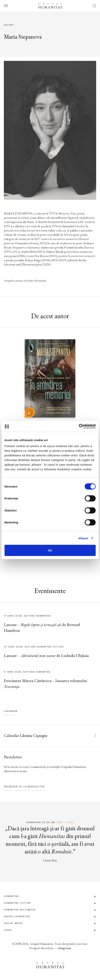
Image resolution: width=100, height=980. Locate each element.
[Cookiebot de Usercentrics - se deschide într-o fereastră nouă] (79, 426)
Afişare (83, 538)
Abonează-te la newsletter (24, 787)
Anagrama (64, 948)
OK (50, 550)
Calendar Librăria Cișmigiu (26, 735)
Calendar (11, 711)
